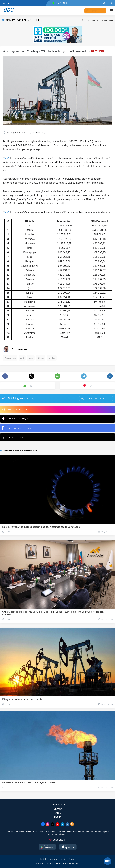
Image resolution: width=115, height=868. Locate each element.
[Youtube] (57, 824)
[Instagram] (48, 824)
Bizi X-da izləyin (12, 437)
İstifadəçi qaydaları (49, 859)
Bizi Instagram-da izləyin (16, 410)
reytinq (52, 358)
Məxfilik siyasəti (68, 859)
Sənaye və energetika (100, 20)
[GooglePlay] (47, 847)
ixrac (31, 358)
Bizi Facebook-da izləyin (16, 428)
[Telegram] (62, 824)
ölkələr (41, 358)
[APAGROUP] (57, 840)
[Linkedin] (67, 824)
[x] (53, 824)
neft (22, 358)
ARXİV (58, 813)
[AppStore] (68, 847)
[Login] (111, 3)
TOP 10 (58, 817)
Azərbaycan (10, 358)
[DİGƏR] (111, 11)
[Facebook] (43, 824)
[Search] (104, 3)
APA (7, 158)
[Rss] (72, 824)
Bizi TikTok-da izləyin (15, 419)
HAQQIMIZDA (57, 805)
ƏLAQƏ (58, 809)
